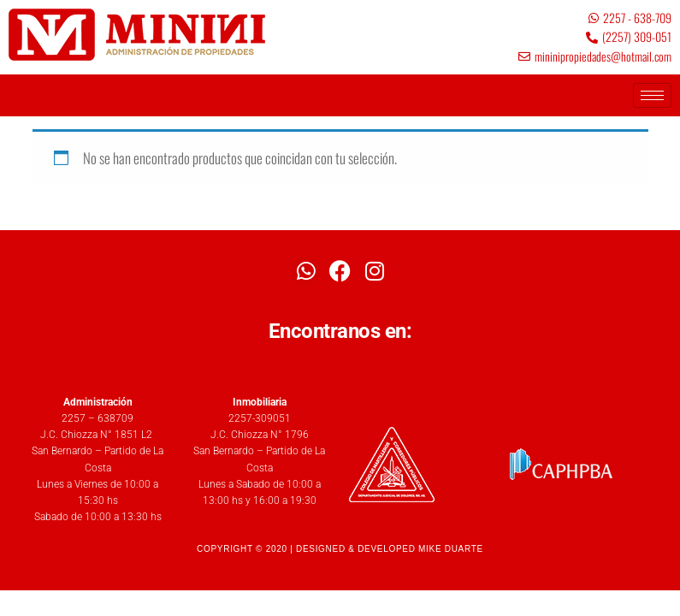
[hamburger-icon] (652, 95)
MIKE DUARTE (451, 549)
